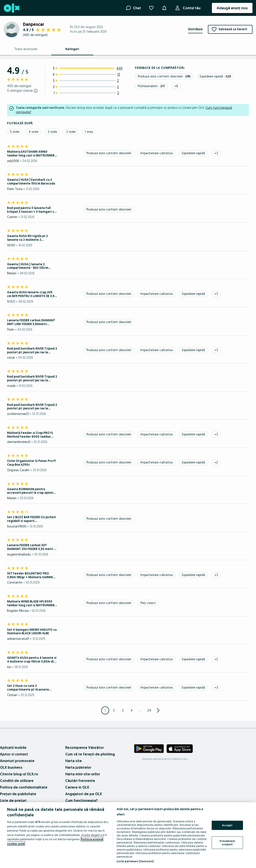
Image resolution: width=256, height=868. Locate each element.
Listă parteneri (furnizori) (135, 861)
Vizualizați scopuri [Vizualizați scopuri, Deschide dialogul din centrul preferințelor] (227, 842)
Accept (227, 825)
